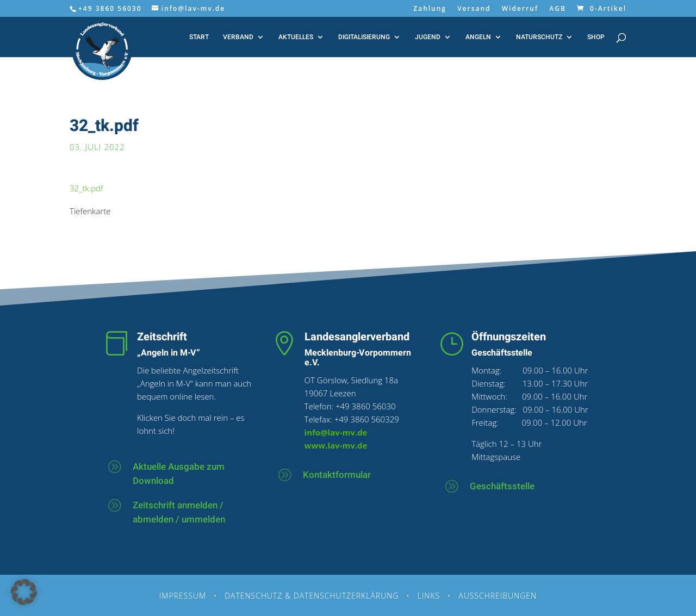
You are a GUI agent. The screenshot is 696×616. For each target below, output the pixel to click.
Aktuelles (296, 38)
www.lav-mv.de (336, 445)
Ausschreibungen (498, 596)
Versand (474, 9)
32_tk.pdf (86, 188)
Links (429, 596)
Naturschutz (539, 38)
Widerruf (520, 9)
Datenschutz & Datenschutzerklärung (312, 596)
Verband (238, 38)
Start (199, 38)
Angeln (478, 38)
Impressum (183, 596)
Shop (596, 38)
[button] (24, 592)
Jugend (428, 38)
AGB (558, 9)
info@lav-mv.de (336, 432)
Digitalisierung (364, 38)
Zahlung (430, 9)
